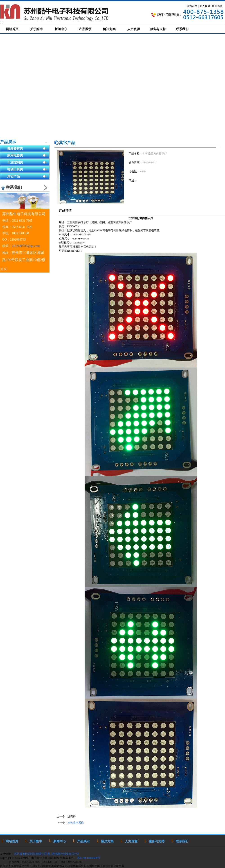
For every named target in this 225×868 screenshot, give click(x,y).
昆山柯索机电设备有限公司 (63, 854)
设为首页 (192, 6)
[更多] (4, 269)
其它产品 (27, 177)
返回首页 (217, 6)
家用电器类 (27, 156)
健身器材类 (27, 149)
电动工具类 (27, 170)
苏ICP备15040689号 (89, 858)
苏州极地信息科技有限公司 (30, 854)
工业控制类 (27, 163)
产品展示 (8, 142)
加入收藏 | (205, 6)
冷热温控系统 (76, 823)
